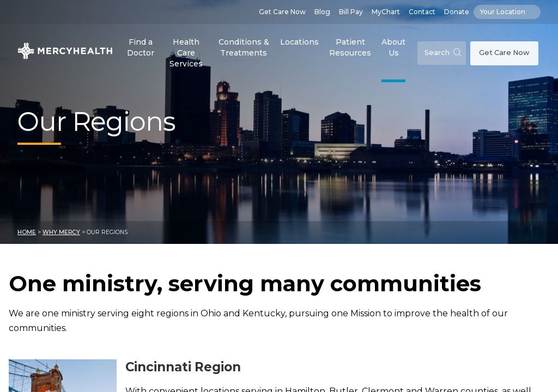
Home (27, 232)
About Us (393, 47)
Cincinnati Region (183, 367)
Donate (457, 12)
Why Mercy (61, 232)
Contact (422, 12)
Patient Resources (350, 47)
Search (443, 53)
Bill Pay (351, 12)
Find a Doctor (141, 47)
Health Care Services (186, 53)
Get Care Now (282, 12)
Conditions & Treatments (244, 47)
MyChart (386, 12)
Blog (322, 12)
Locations (299, 42)
